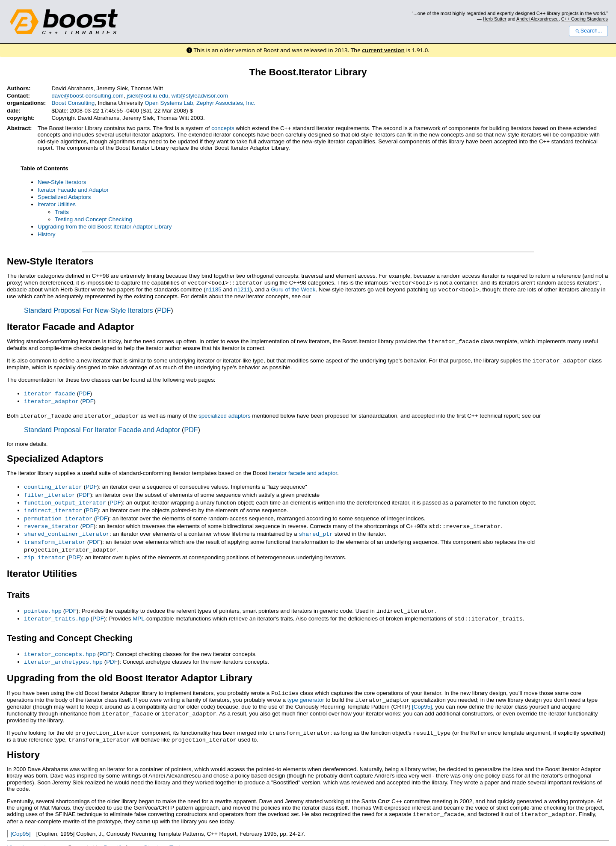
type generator (306, 690)
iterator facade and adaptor (303, 470)
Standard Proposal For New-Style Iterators (88, 310)
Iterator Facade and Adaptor (73, 190)
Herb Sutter (495, 19)
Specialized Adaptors (64, 197)
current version (383, 50)
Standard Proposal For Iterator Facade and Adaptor (102, 427)
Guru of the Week (293, 289)
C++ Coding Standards (585, 19)
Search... (588, 31)
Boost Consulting (73, 103)
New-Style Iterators (62, 182)
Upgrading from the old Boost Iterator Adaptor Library (105, 227)
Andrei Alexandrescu (538, 19)
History (46, 234)
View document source (36, 836)
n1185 (214, 289)
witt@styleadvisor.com (200, 96)
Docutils (114, 836)
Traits (62, 212)
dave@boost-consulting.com (87, 96)
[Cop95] (422, 697)
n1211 (242, 289)
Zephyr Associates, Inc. (226, 103)
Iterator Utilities (57, 204)
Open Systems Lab (169, 103)
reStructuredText (160, 836)
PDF (164, 310)
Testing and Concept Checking (93, 219)
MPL (138, 611)
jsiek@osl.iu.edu (147, 96)
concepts (223, 128)
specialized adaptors (225, 413)
